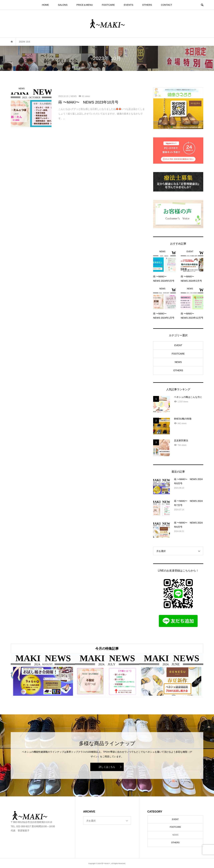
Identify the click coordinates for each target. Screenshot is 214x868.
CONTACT (167, 5)
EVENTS (129, 5)
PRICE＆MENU (85, 5)
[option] (43, 676)
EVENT (178, 345)
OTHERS (147, 5)
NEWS (178, 362)
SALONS (63, 5)
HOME (45, 5)
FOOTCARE (108, 5)
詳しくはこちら (107, 767)
